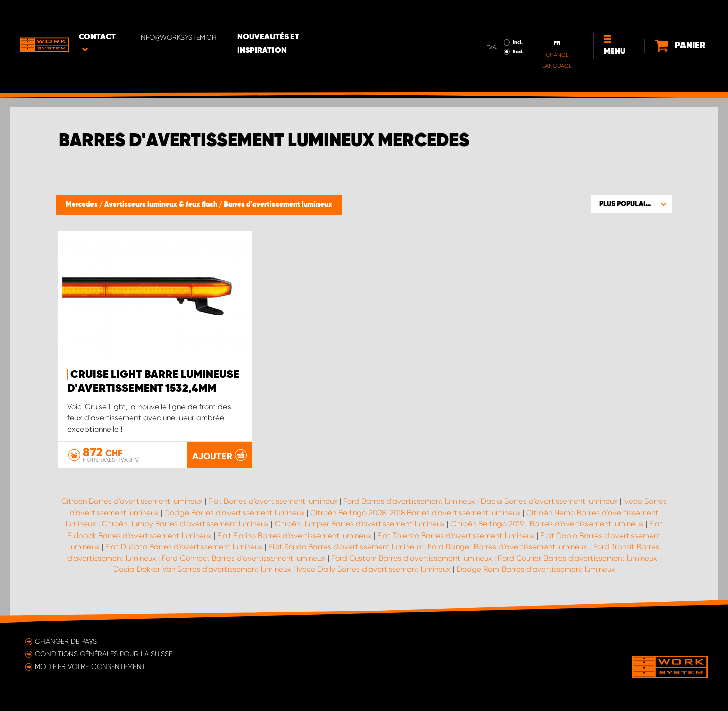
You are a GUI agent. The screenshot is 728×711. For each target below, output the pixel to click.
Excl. (486, 23)
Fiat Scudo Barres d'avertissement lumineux (345, 547)
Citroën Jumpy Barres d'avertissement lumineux (185, 524)
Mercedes (82, 205)
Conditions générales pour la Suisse (104, 654)
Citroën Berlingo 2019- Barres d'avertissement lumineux (547, 524)
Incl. (486, 14)
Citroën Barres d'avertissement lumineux (132, 501)
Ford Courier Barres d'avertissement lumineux (578, 558)
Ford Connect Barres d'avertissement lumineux (244, 558)
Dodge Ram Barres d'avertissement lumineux (536, 569)
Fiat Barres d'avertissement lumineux (273, 501)
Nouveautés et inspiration (302, 16)
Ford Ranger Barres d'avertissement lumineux (508, 547)
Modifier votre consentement (90, 666)
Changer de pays (66, 641)
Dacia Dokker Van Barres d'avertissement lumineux (202, 569)
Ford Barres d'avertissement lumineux (409, 501)
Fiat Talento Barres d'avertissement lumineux (456, 536)
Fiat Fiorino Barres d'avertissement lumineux (294, 536)
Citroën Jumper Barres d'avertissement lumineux (360, 524)
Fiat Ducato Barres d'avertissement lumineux (184, 547)
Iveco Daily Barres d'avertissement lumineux (374, 569)
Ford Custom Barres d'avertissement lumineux (412, 558)
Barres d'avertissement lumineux (278, 205)
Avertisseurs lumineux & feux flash (162, 205)
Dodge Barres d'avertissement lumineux (235, 513)
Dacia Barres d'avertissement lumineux (549, 501)
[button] (632, 204)
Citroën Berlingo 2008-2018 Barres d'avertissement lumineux (416, 513)
